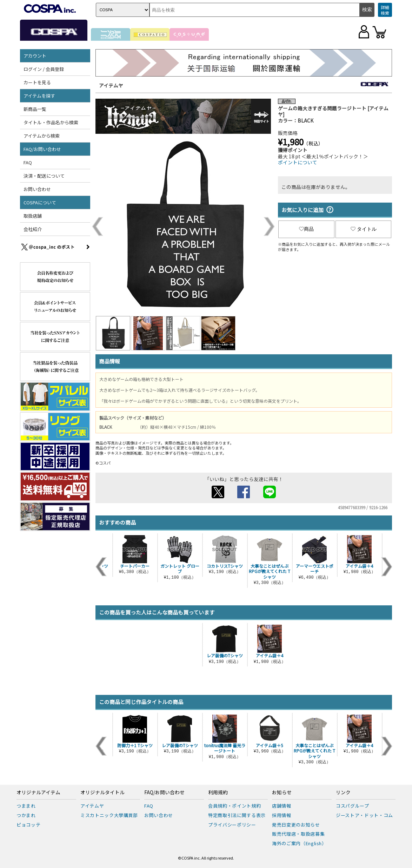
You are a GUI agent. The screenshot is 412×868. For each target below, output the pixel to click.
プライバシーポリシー (232, 825)
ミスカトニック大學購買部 (109, 815)
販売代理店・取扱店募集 (298, 834)
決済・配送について (44, 176)
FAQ (28, 162)
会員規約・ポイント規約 (234, 806)
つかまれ (26, 815)
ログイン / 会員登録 (44, 69)
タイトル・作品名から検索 (51, 122)
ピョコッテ (28, 825)
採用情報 (282, 815)
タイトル (364, 229)
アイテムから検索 (42, 136)
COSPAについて (40, 202)
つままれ (26, 806)
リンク (343, 793)
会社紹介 (33, 229)
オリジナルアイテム (38, 793)
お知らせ (282, 793)
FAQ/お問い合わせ (42, 149)
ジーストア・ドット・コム (364, 815)
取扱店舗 (33, 216)
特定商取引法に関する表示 (237, 815)
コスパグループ (353, 806)
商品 (306, 229)
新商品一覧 (35, 109)
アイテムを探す (39, 96)
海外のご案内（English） (299, 843)
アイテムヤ (111, 85)
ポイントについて (298, 162)
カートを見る (37, 82)
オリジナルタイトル (102, 793)
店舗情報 (282, 806)
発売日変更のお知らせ (296, 825)
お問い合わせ (37, 189)
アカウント (35, 56)
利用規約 (218, 793)
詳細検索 (385, 10)
